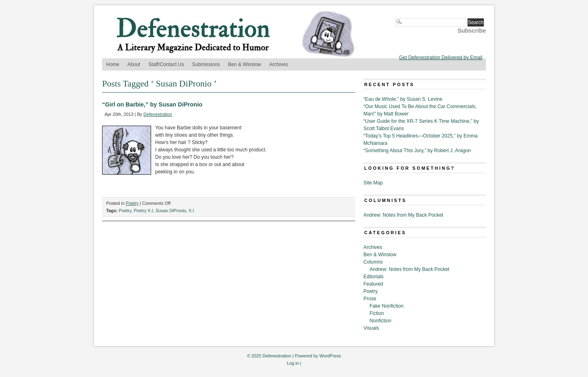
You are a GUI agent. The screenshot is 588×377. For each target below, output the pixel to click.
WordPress (330, 356)
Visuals (371, 328)
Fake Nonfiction (386, 306)
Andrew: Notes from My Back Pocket (403, 215)
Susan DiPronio (171, 211)
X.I (191, 211)
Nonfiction (380, 321)
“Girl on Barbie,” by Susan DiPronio (152, 104)
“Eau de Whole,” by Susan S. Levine (403, 99)
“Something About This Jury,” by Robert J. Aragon (417, 151)
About (134, 64)
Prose (370, 299)
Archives (278, 64)
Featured (373, 284)
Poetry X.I (143, 211)
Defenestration (158, 114)
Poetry (132, 203)
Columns (373, 262)
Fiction (377, 313)
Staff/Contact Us (166, 64)
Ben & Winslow (245, 64)
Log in (293, 363)
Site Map (373, 183)
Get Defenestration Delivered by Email (441, 58)
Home (113, 64)
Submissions (206, 64)
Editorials (373, 277)
